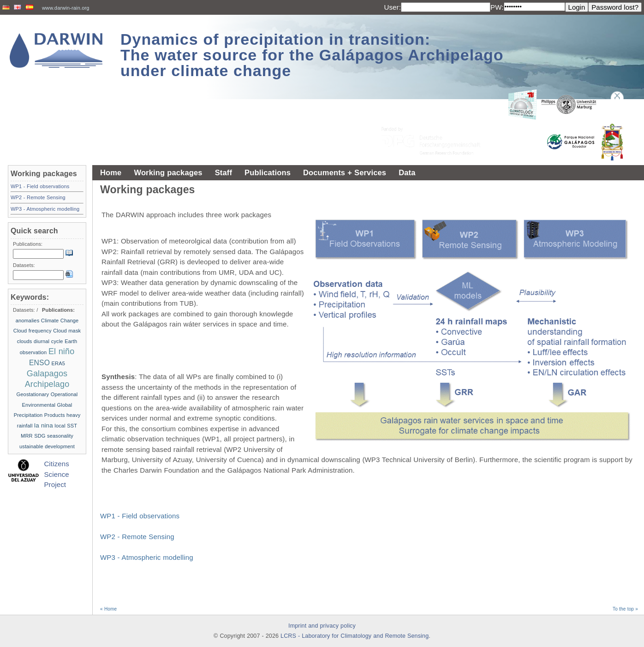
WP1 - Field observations (140, 516)
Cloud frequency (33, 331)
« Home (108, 609)
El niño (61, 351)
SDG (40, 436)
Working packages (168, 172)
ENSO (39, 363)
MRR (27, 436)
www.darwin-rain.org (66, 8)
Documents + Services (345, 172)
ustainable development (47, 446)
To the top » (625, 609)
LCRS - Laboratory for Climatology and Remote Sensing (355, 636)
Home (111, 172)
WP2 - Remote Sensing (137, 537)
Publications (268, 172)
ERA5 (58, 363)
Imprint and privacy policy (322, 626)
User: (392, 7)
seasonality (60, 436)
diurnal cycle (48, 341)
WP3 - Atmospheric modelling (147, 557)
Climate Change (60, 321)
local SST (66, 426)
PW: (497, 7)
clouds (25, 341)
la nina (44, 425)
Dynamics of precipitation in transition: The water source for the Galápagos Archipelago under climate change (312, 55)
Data (407, 172)
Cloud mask (67, 331)
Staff (224, 172)
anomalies (28, 321)
